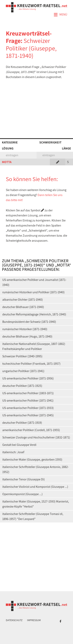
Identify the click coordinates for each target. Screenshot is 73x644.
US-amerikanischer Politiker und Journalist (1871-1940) (34, 282)
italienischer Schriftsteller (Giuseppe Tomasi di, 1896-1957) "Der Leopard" (33, 516)
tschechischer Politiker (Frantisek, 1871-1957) (31, 364)
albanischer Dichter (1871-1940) (23, 300)
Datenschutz (14, 620)
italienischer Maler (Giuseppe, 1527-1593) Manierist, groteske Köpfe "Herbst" (36, 504)
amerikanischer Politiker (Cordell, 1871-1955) (31, 430)
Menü (60, 15)
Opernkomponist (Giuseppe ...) (22, 494)
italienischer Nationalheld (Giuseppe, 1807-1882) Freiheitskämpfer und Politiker (34, 346)
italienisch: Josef (13, 452)
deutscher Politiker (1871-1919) (22, 423)
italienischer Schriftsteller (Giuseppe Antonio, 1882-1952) (36, 469)
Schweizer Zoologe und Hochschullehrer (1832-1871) (36, 437)
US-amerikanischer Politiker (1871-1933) (28, 408)
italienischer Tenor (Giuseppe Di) (24, 479)
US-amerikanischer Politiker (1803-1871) (28, 393)
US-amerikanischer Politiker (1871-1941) (28, 401)
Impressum (34, 620)
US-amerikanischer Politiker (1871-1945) (28, 415)
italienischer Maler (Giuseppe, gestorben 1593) (32, 460)
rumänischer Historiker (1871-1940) (25, 329)
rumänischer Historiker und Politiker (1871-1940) (33, 292)
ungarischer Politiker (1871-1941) (23, 371)
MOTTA (7, 162)
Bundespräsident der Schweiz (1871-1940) (29, 322)
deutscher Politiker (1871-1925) (22, 386)
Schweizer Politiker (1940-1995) (22, 356)
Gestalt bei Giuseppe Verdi (19, 445)
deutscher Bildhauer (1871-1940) (23, 307)
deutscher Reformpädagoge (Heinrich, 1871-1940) (34, 314)
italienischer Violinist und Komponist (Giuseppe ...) (35, 487)
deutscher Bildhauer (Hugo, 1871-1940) (27, 336)
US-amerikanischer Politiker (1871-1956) (28, 378)
